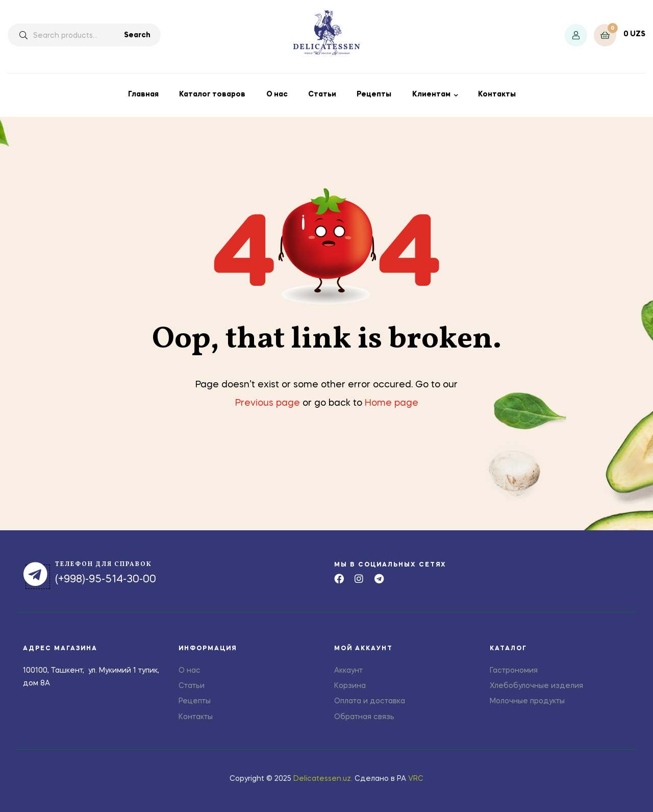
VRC (416, 779)
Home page (392, 403)
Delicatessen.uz (322, 779)
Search (137, 35)
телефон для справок (104, 564)
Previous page (268, 403)
